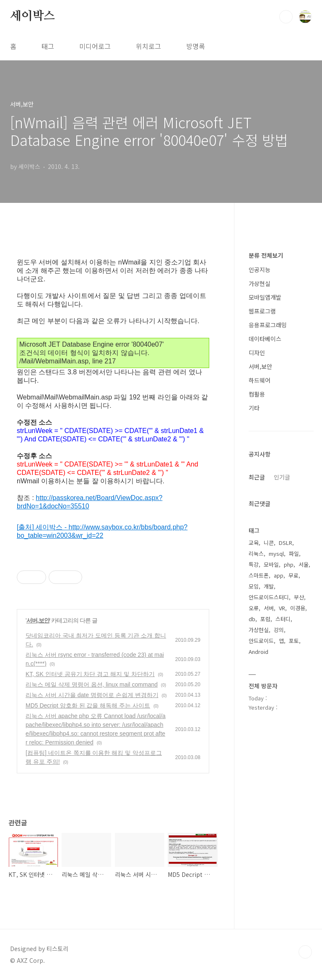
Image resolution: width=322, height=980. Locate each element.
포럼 (265, 619)
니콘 (269, 543)
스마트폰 (259, 575)
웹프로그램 (262, 311)
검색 (286, 17)
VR (282, 608)
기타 (254, 408)
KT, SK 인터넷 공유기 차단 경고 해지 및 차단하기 (90, 674)
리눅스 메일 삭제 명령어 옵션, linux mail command (92, 684)
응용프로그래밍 (268, 325)
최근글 (257, 477)
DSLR (286, 543)
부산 (299, 597)
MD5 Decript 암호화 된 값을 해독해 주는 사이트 (88, 705)
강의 (279, 630)
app (279, 575)
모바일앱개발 (265, 297)
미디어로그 (95, 46)
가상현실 (260, 283)
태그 (48, 46)
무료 (293, 575)
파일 (294, 554)
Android (258, 652)
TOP (305, 952)
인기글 (282, 477)
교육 (254, 543)
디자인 (257, 353)
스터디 (283, 619)
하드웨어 (260, 380)
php (289, 564)
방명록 (196, 46)
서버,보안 (38, 620)
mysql (276, 554)
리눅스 (256, 554)
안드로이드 (261, 641)
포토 (294, 641)
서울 (304, 564)
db (252, 619)
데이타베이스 (265, 339)
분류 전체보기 (266, 255)
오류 (254, 608)
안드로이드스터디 (269, 597)
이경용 (298, 608)
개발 (269, 586)
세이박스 (32, 16)
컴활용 (257, 394)
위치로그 (148, 46)
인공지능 (260, 270)
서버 (269, 608)
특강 (254, 564)
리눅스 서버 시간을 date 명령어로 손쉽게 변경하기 (92, 695)
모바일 (271, 564)
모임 (254, 586)
